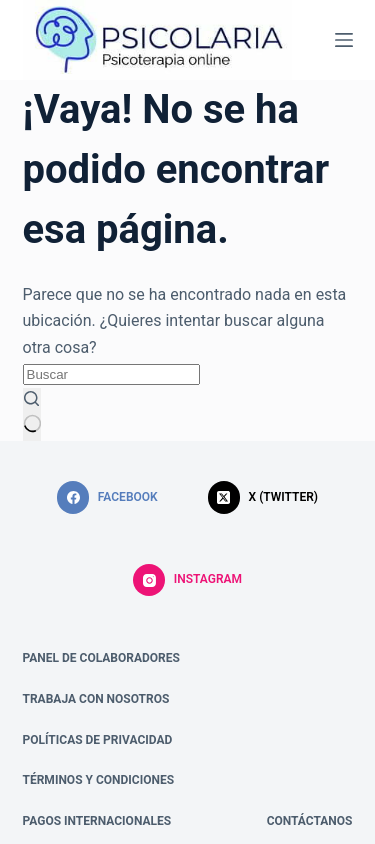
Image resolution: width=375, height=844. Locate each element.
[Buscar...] (111, 374)
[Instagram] (187, 580)
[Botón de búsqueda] (32, 415)
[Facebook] (107, 497)
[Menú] (344, 40)
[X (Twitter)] (263, 497)
